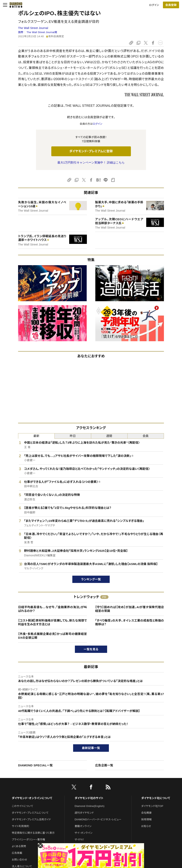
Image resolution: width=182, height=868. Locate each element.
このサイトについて (23, 806)
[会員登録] (171, 5)
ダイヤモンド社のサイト (89, 798)
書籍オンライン (83, 826)
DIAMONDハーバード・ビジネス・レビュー (98, 819)
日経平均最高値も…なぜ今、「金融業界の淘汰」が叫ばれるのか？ (52, 609)
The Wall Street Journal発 (42, 32)
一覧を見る (91, 649)
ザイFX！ (80, 840)
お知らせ (146, 826)
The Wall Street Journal (33, 28)
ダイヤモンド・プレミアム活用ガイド (31, 819)
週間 (109, 436)
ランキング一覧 (91, 579)
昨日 (73, 436)
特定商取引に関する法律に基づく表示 (33, 833)
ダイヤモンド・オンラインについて (32, 798)
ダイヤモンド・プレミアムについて (30, 813)
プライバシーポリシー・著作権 (28, 840)
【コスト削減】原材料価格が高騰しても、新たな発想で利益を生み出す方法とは (52, 622)
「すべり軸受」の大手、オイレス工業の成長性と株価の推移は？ (130, 622)
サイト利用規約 (20, 826)
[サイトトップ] (15, 5)
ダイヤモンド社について (156, 798)
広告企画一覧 (104, 765)
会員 (146, 436)
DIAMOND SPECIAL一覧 (35, 765)
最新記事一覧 (91, 748)
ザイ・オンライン (84, 833)
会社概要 (147, 813)
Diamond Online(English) (90, 806)
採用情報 (147, 819)
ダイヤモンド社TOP (152, 806)
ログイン (154, 5)
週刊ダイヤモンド (84, 813)
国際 (21, 32)
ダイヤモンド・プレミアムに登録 (91, 151)
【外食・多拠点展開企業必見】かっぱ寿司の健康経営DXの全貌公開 (52, 636)
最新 (36, 436)
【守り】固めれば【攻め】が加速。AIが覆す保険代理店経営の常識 (130, 609)
